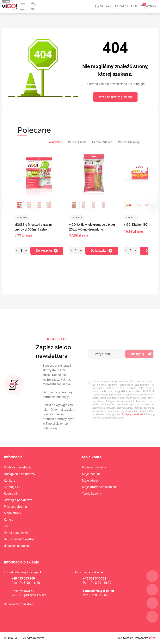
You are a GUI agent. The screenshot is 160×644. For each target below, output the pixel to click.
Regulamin (11, 494)
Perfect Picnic (77, 142)
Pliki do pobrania (15, 507)
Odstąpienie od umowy (20, 474)
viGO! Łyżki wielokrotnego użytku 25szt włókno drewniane (92, 227)
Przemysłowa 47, (23, 591)
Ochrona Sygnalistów (18, 604)
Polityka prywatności (18, 467)
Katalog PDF (12, 487)
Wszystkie (55, 142)
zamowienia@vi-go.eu (98, 591)
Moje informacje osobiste (99, 487)
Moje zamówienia (94, 467)
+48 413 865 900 (23, 578)
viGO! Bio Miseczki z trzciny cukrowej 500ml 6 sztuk (34, 227)
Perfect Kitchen (102, 142)
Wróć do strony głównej (115, 97)
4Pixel (152, 638)
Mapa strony (12, 513)
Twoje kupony (92, 494)
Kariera (9, 520)
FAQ (7, 526)
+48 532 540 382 (95, 578)
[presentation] (113, 367)
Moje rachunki (92, 474)
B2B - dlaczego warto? (19, 539)
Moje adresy (90, 481)
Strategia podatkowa (18, 500)
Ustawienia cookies (17, 546)
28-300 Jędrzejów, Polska (29, 595)
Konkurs (9, 481)
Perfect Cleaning (129, 142)
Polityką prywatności (133, 414)
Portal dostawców (16, 533)
